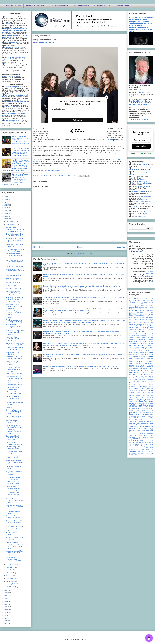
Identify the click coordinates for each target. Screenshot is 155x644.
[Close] (106, 97)
